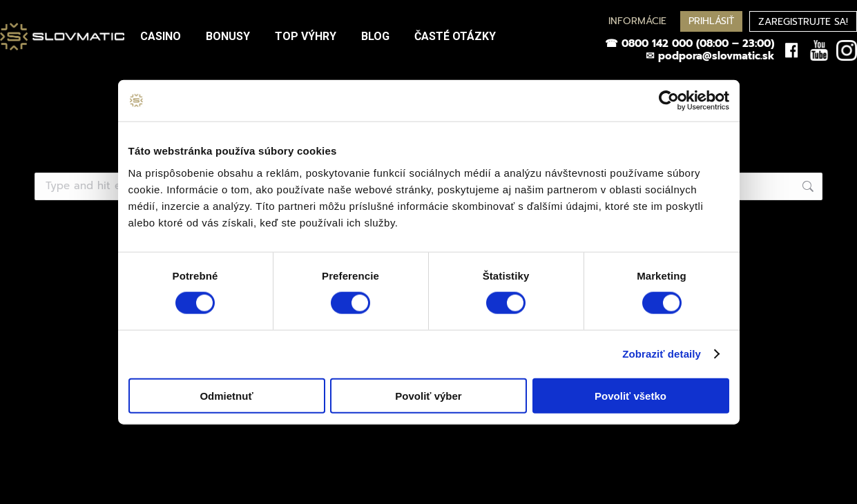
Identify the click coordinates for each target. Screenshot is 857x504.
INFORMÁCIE (637, 21)
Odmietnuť (226, 395)
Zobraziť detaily (662, 354)
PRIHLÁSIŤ (711, 21)
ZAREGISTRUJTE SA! (803, 22)
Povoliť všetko (630, 395)
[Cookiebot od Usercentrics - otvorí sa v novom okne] (669, 101)
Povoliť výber (428, 395)
